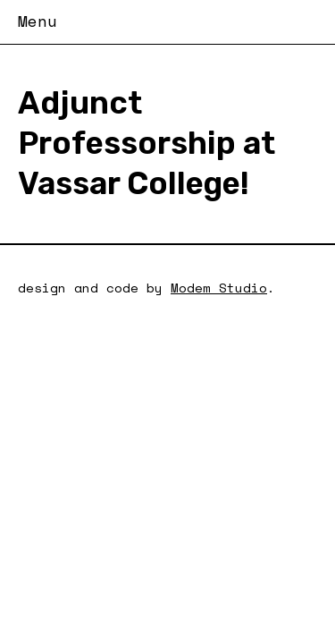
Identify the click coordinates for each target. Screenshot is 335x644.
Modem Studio (219, 288)
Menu (38, 21)
